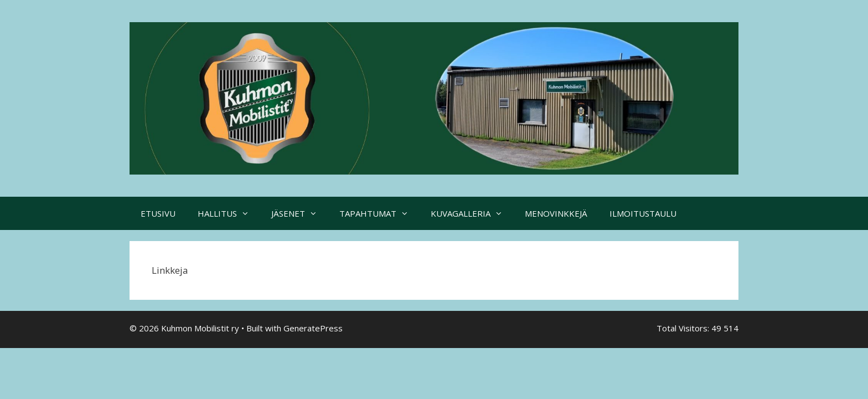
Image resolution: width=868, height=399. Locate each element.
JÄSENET (300, 213)
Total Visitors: (684, 328)
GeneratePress (313, 328)
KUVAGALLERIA (472, 213)
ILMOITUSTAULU (643, 213)
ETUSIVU (158, 213)
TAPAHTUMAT (379, 213)
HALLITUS (229, 213)
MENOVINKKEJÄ (556, 213)
